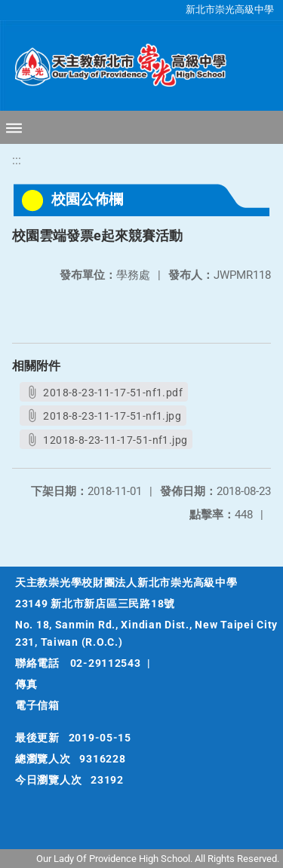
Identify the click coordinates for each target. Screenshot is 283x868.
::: (17, 160)
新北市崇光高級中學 (230, 9)
